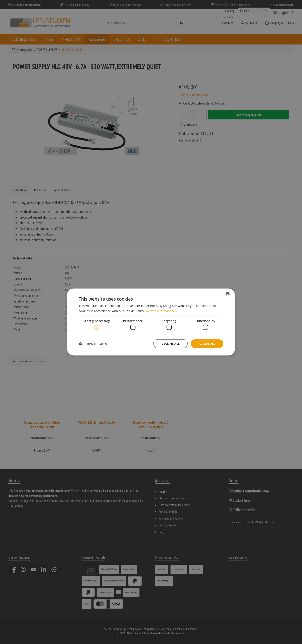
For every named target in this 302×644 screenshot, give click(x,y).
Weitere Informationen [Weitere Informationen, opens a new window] (162, 310)
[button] (93, 344)
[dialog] (151, 322)
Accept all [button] (206, 344)
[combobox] (228, 294)
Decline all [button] (169, 344)
